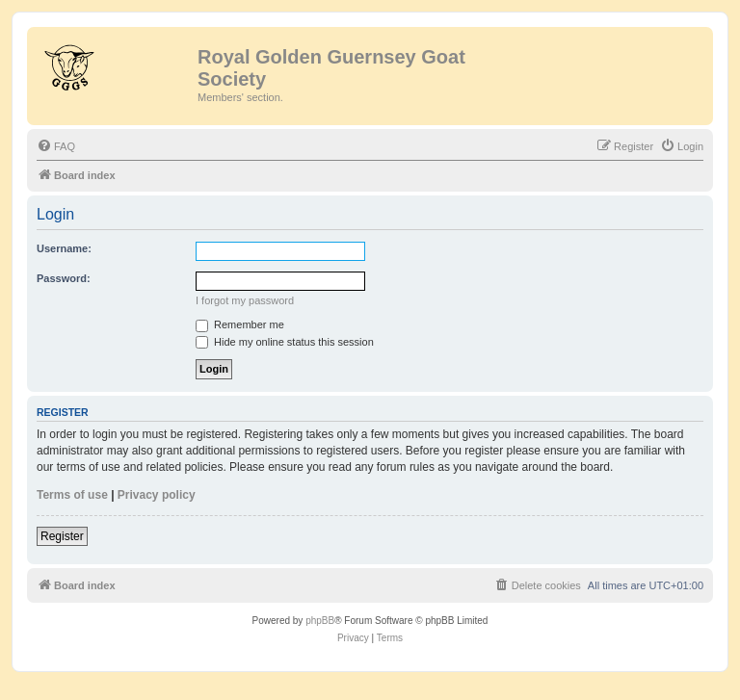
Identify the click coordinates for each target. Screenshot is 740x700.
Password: (64, 278)
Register (62, 536)
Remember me (240, 324)
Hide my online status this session (285, 342)
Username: (64, 248)
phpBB (320, 621)
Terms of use (72, 495)
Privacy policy (157, 495)
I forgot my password (245, 300)
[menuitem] (56, 146)
